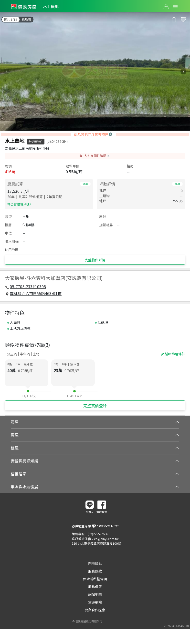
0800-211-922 (109, 526)
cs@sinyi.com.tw (106, 539)
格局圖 (26, 19)
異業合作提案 (95, 610)
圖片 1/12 (11, 19)
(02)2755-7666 (98, 534)
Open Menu (175, 7)
